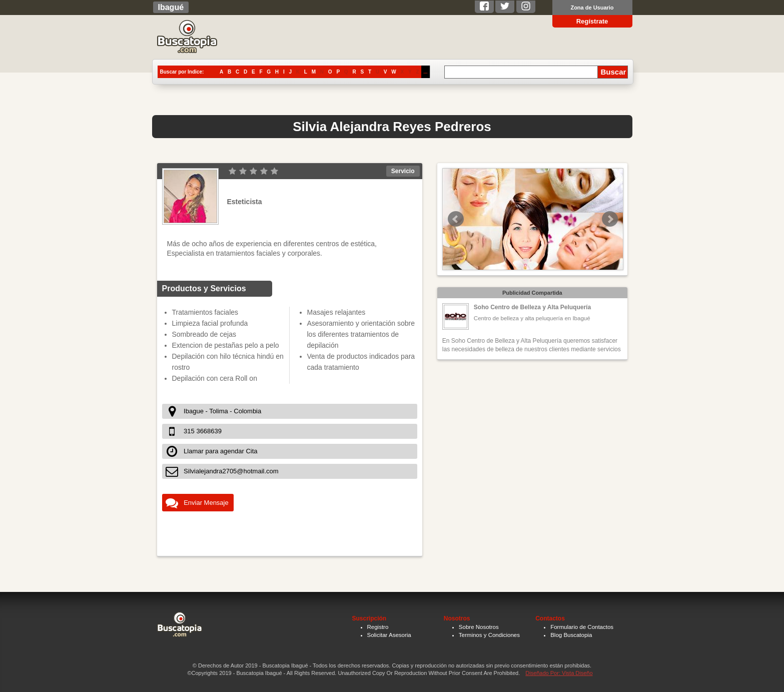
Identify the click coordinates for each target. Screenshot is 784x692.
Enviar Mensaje (206, 503)
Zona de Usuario (592, 8)
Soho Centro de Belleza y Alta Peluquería (532, 307)
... (425, 72)
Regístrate (592, 21)
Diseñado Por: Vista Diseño (559, 673)
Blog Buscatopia (571, 635)
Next (610, 219)
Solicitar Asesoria (389, 635)
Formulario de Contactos (582, 627)
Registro (378, 627)
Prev (456, 219)
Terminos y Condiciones (489, 635)
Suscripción (369, 618)
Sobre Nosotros (479, 627)
